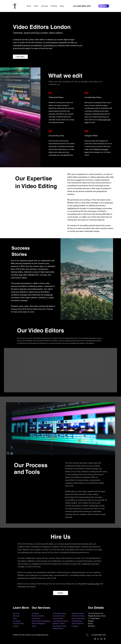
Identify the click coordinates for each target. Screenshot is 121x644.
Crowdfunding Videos (60, 621)
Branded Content (38, 616)
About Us (16, 613)
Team (15, 618)
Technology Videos (78, 618)
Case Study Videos (59, 613)
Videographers (77, 621)
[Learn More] (20, 57)
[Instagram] (98, 639)
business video (94, 584)
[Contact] (104, 6)
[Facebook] (95, 639)
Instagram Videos (78, 613)
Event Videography (38, 623)
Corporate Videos (59, 616)
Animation (35, 613)
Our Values (17, 621)
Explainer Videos (59, 623)
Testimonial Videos (78, 616)
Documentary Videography (41, 621)
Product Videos (58, 629)
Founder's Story (18, 623)
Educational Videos (60, 626)
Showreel (16, 616)
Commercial (36, 618)
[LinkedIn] (101, 639)
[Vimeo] (105, 639)
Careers (16, 626)
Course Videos (58, 618)
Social (34, 626)
